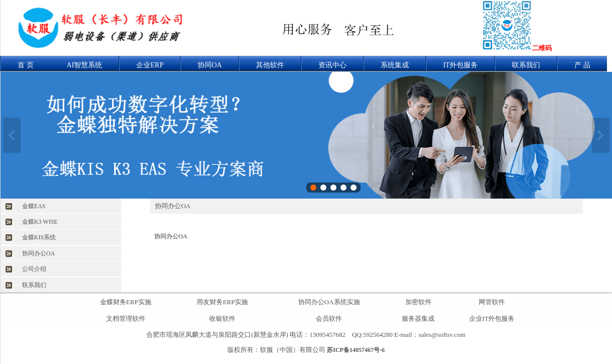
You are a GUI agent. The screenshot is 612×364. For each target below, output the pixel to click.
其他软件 (270, 65)
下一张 (601, 135)
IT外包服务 (460, 65)
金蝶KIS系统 (39, 237)
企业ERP (150, 65)
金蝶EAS (34, 206)
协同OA (210, 65)
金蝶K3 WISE (40, 222)
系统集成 (395, 65)
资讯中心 (332, 65)
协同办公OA (38, 253)
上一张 (12, 135)
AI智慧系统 (85, 65)
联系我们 (526, 65)
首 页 (26, 65)
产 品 (582, 65)
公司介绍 (34, 269)
